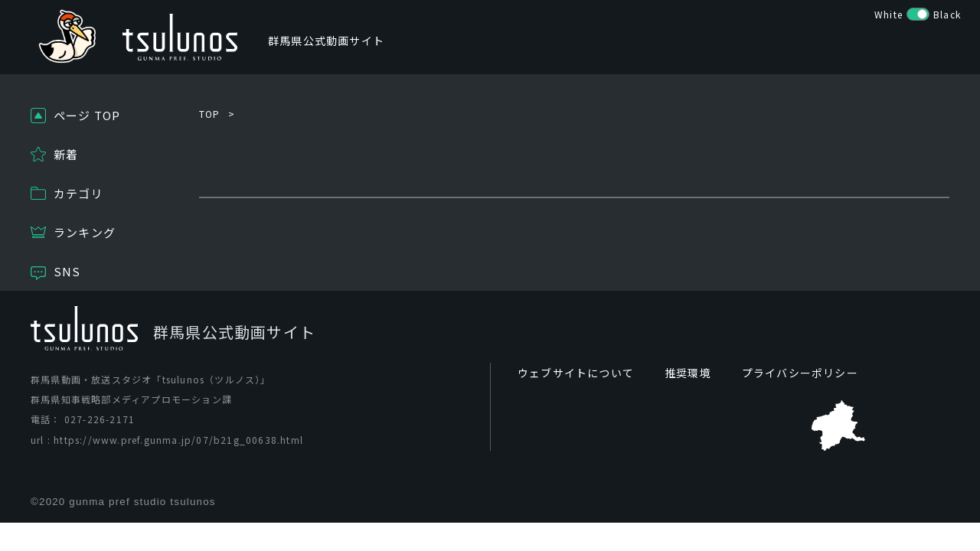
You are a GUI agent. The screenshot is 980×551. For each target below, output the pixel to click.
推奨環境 (688, 373)
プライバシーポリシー (800, 373)
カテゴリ (78, 193)
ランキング (85, 232)
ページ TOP (87, 115)
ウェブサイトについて (576, 373)
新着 (66, 154)
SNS (67, 271)
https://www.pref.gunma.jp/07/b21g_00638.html (178, 440)
